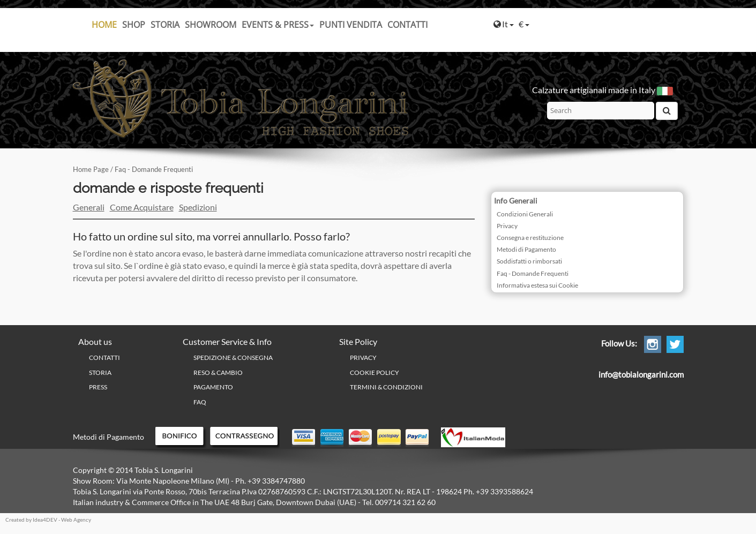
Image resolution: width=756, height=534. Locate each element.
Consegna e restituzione (530, 238)
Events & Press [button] (278, 25)
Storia (165, 25)
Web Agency (76, 520)
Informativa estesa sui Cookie (537, 285)
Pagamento (213, 387)
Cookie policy (375, 373)
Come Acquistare (142, 207)
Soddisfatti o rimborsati (529, 261)
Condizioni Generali (525, 214)
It (504, 24)
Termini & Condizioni (386, 387)
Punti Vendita (351, 25)
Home (104, 25)
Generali (89, 207)
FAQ (200, 402)
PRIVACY (363, 358)
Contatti (407, 25)
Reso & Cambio (218, 373)
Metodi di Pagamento (526, 249)
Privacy (507, 226)
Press (98, 387)
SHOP (134, 25)
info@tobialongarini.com (641, 374)
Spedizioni (198, 207)
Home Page (91, 169)
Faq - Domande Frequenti (533, 273)
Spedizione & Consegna (233, 358)
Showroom (211, 25)
